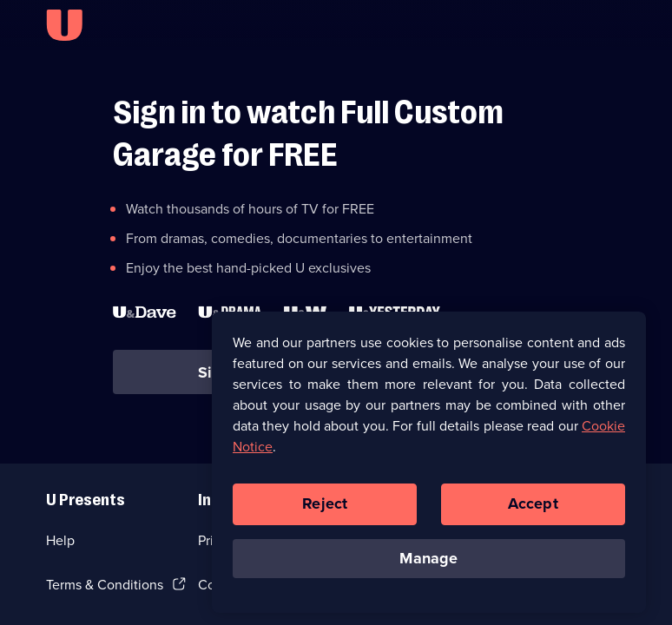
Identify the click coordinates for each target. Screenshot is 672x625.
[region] (429, 466)
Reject (325, 508)
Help (60, 540)
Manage (428, 562)
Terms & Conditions (105, 585)
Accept (533, 508)
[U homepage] (64, 25)
